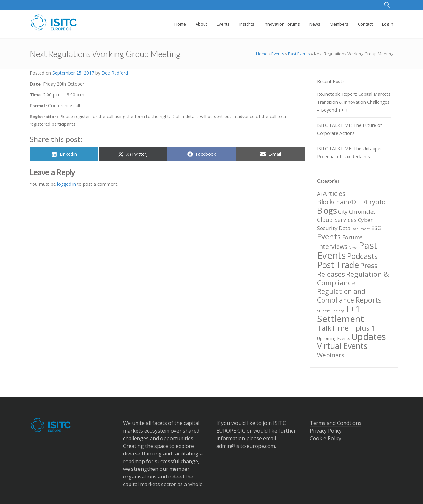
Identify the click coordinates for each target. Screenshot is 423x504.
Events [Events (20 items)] (329, 236)
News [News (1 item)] (353, 248)
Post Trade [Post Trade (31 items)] (338, 265)
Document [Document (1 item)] (361, 229)
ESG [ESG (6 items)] (376, 228)
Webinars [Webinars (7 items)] (331, 355)
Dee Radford (115, 73)
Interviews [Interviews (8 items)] (332, 247)
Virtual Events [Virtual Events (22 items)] (342, 346)
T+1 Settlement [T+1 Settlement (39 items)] (341, 314)
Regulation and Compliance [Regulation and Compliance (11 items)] (341, 296)
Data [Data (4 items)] (345, 228)
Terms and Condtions (336, 423)
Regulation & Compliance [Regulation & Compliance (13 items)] (353, 278)
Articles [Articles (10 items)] (334, 193)
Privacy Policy (326, 431)
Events (278, 54)
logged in (67, 184)
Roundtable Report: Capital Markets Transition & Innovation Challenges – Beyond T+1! (354, 102)
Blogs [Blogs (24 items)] (327, 210)
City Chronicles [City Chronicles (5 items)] (357, 211)
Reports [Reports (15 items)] (368, 300)
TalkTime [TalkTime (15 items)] (333, 328)
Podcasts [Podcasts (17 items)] (362, 256)
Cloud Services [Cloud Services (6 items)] (337, 220)
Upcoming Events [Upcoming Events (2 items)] (334, 338)
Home (262, 54)
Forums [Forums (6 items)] (352, 237)
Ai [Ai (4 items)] (319, 194)
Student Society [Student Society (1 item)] (330, 311)
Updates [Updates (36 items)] (369, 337)
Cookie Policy (326, 438)
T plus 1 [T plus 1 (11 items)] (362, 328)
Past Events (299, 54)
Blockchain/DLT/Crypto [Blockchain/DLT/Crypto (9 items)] (351, 202)
